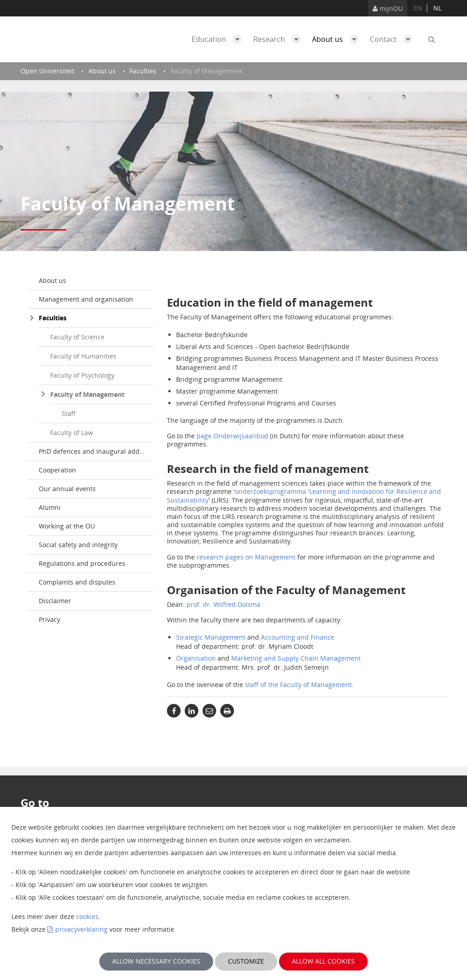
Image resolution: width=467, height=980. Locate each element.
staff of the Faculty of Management (298, 685)
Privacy (49, 619)
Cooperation (57, 470)
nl (437, 8)
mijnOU (388, 8)
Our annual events (67, 489)
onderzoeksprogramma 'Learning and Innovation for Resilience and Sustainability (304, 495)
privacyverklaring (81, 929)
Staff (69, 413)
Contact (393, 39)
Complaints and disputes (77, 582)
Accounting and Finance (298, 637)
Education (219, 39)
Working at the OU (67, 526)
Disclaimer (55, 601)
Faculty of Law (72, 433)
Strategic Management (211, 637)
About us (337, 39)
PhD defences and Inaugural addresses (96, 451)
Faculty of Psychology (82, 375)
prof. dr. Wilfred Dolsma (223, 604)
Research (279, 39)
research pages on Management (247, 557)
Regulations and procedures (82, 563)
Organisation (196, 658)
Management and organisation (86, 299)
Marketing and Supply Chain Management (296, 658)
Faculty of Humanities (83, 356)
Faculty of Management (87, 394)
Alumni (50, 507)
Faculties (53, 318)
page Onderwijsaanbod (232, 436)
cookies (87, 916)
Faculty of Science (77, 337)
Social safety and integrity (78, 545)
